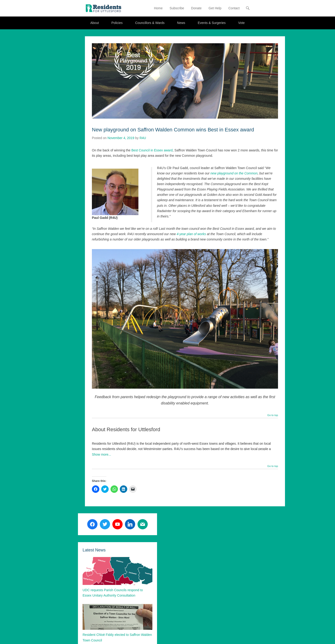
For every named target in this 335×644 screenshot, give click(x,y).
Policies (117, 23)
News (181, 23)
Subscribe (177, 8)
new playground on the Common (234, 174)
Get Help (215, 8)
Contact (234, 8)
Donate (196, 8)
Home (158, 8)
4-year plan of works (191, 234)
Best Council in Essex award (152, 150)
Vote (241, 23)
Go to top (273, 415)
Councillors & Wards (150, 23)
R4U (143, 138)
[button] (104, 8)
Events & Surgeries (212, 23)
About (95, 23)
